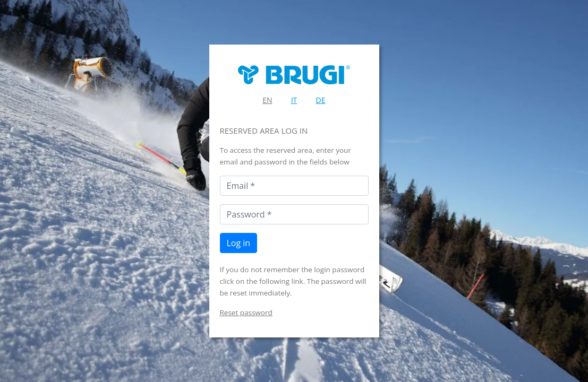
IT (294, 100)
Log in (239, 243)
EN (267, 100)
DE (321, 100)
